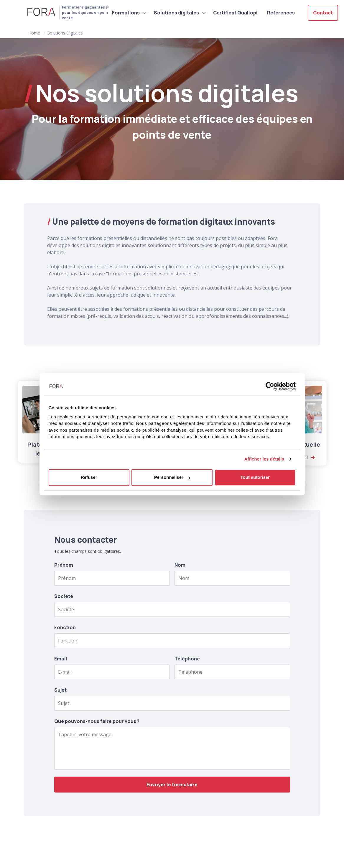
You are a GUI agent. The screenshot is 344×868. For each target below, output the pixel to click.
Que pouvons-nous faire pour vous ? (97, 721)
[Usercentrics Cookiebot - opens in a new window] (270, 386)
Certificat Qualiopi (235, 13)
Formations (126, 13)
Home (34, 33)
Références (281, 13)
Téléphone (187, 659)
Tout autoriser (255, 477)
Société (64, 596)
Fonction (65, 627)
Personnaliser (172, 477)
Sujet (60, 690)
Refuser (89, 477)
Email (61, 659)
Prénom (64, 565)
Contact (323, 13)
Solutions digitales (176, 13)
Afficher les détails (264, 459)
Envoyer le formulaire (172, 785)
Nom (180, 565)
